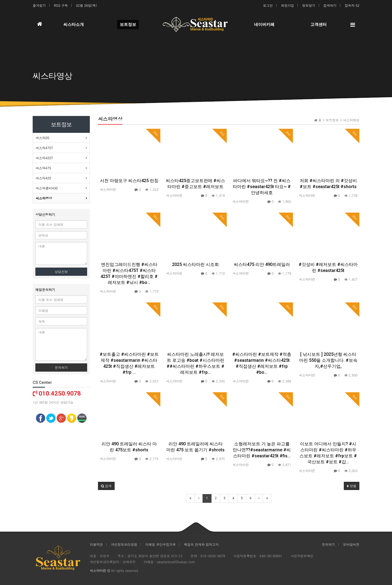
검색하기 (330, 5)
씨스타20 (42, 138)
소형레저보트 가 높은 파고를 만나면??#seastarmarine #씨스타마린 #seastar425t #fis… (262, 450)
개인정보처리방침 (124, 544)
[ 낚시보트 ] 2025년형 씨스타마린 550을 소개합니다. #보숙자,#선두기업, (328, 360)
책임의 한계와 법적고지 (201, 544)
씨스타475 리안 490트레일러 (262, 264)
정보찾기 (309, 5)
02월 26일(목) (86, 5)
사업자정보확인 (302, 556)
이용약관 (96, 544)
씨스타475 (43, 168)
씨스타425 (43, 178)
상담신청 (61, 272)
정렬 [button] (352, 486)
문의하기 (61, 367)
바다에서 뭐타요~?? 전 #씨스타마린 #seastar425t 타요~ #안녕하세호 (262, 187)
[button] (106, 486)
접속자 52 (352, 5)
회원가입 (287, 5)
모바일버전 (351, 544)
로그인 (268, 5)
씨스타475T (44, 148)
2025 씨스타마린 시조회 (195, 264)
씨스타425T (44, 158)
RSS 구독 (61, 5)
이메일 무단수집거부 (161, 544)
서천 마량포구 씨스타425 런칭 (129, 181)
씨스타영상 (44, 198)
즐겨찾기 (39, 5)
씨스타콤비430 (47, 188)
